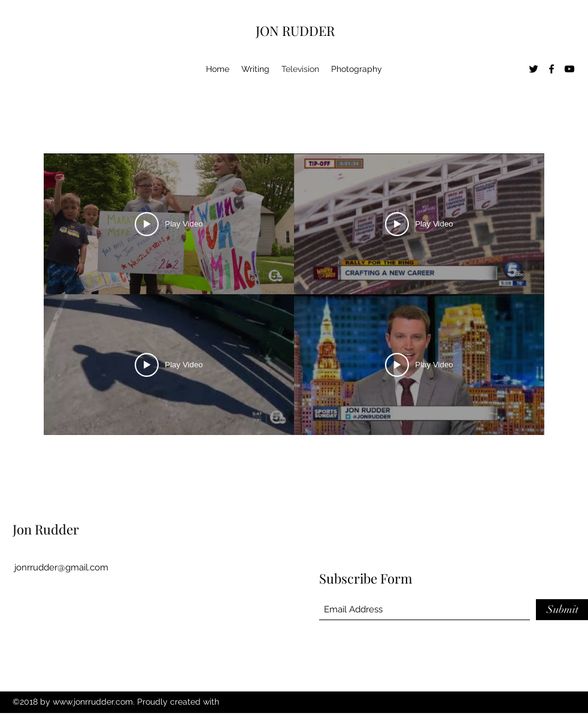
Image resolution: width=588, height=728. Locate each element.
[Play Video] (169, 224)
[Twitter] (534, 69)
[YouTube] (569, 69)
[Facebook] (551, 69)
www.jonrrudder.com (93, 702)
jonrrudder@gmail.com (61, 567)
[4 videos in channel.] (294, 294)
